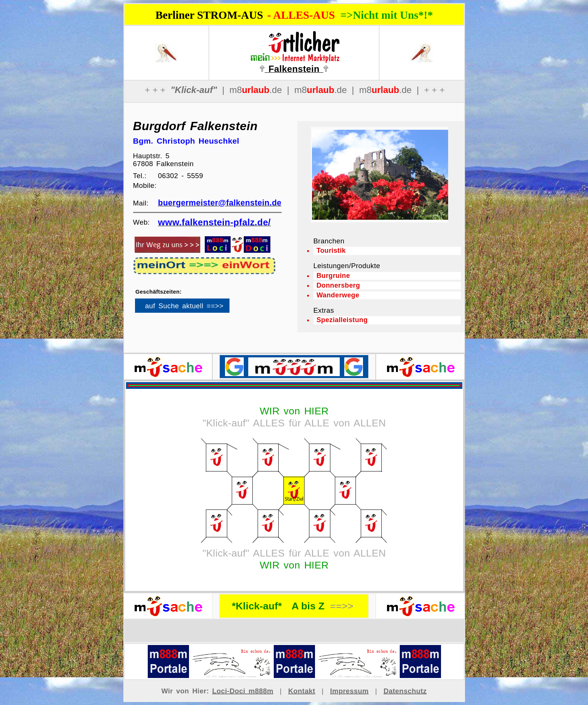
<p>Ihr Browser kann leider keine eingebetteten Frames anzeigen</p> (195, 308)
